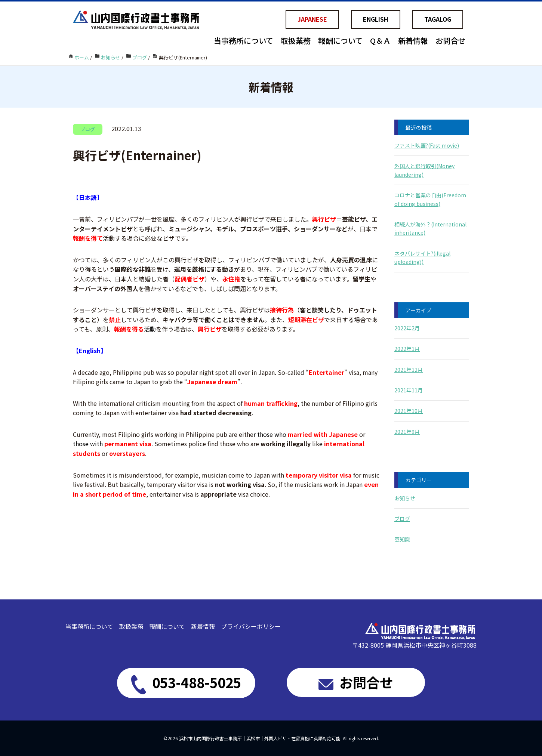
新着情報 (413, 41)
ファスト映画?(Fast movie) (427, 145)
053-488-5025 (186, 683)
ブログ (402, 519)
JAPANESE (312, 19)
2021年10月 (409, 411)
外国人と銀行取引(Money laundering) (424, 170)
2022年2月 (407, 328)
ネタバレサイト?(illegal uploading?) (422, 257)
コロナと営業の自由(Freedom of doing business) (430, 199)
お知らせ (405, 498)
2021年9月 (407, 432)
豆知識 (402, 539)
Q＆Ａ (380, 41)
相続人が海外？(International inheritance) (430, 228)
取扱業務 (296, 41)
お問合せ (450, 41)
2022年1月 (407, 349)
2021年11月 (409, 390)
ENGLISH (376, 19)
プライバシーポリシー (251, 626)
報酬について (340, 41)
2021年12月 (409, 370)
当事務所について (244, 41)
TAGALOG (438, 19)
